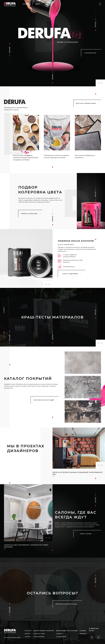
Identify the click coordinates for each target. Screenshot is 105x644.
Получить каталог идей (45, 400)
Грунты (28, 637)
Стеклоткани (39, 637)
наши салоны (87, 534)
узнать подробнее (72, 274)
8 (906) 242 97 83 (95, 630)
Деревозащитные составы (67, 631)
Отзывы (83, 631)
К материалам (92, 53)
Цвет (38, 4)
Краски (28, 634)
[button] (98, 83)
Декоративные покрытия (44, 631)
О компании (61, 637)
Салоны (59, 634)
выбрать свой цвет (31, 214)
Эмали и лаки (39, 634)
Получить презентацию (87, 103)
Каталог (27, 4)
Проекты (83, 634)
